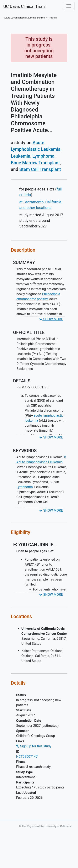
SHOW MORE (51, 319)
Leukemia (20, 156)
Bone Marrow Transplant (35, 163)
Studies (24, 18)
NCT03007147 (27, 757)
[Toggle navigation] (69, 6)
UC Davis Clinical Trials (24, 6)
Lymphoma (43, 156)
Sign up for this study (34, 746)
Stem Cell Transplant (40, 169)
